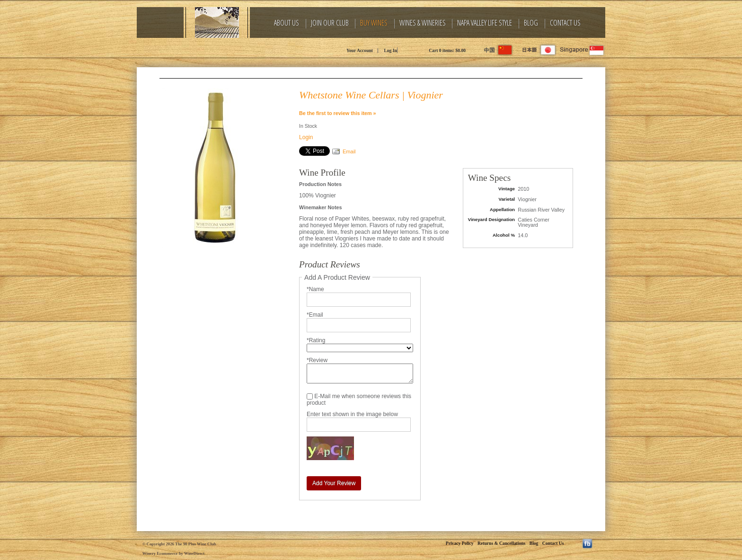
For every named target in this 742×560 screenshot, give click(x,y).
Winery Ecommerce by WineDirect (173, 553)
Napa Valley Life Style (485, 23)
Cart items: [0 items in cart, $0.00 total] (447, 50)
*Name (315, 289)
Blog (531, 23)
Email (349, 151)
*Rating (316, 340)
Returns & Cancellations (501, 543)
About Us (287, 23)
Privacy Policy (460, 543)
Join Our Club (330, 23)
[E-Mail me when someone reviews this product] (310, 396)
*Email (315, 315)
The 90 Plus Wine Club (222, 50)
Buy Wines (374, 23)
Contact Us (565, 23)
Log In (390, 50)
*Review (317, 360)
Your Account (360, 50)
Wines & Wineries (423, 23)
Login (306, 137)
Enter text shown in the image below (352, 414)
